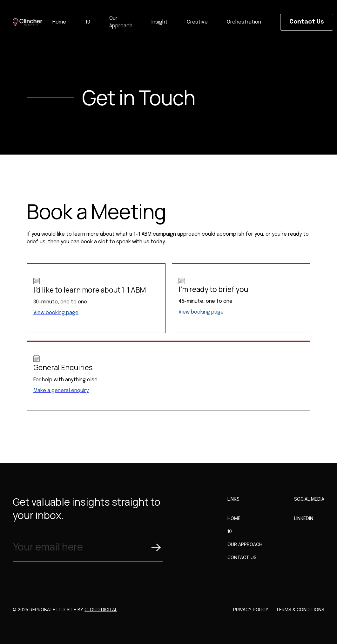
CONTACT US (242, 563)
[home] (28, 22)
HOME (234, 524)
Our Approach (121, 22)
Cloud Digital (101, 615)
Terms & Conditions (300, 615)
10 (88, 22)
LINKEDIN (304, 524)
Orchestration (244, 22)
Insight (160, 22)
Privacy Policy (251, 615)
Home (59, 22)
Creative (197, 22)
